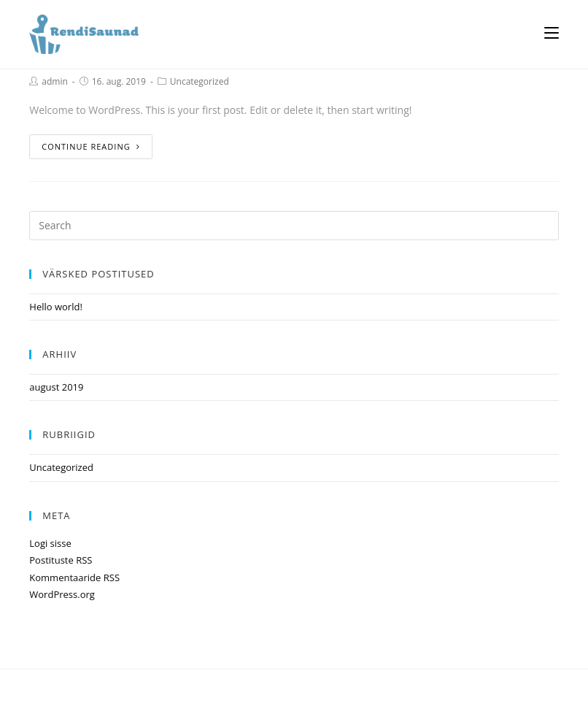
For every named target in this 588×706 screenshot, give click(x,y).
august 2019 (56, 387)
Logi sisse (50, 543)
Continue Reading (90, 146)
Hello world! (56, 307)
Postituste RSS (61, 560)
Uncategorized (200, 81)
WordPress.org (62, 594)
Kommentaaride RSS (74, 578)
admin (55, 81)
